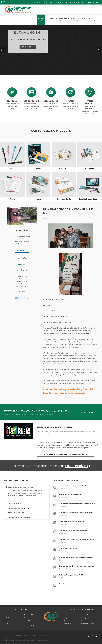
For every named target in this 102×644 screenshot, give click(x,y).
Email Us (22, 251)
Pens (12, 169)
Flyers (38, 199)
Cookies (17, 636)
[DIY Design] (12, 92)
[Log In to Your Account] (70, 92)
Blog (66, 613)
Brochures (64, 169)
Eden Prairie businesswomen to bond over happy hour (77, 504)
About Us (67, 610)
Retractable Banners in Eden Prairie (71, 495)
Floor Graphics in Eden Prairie (69, 548)
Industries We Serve (31, 621)
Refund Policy (41, 636)
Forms (12, 199)
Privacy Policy (8, 636)
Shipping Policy (9, 639)
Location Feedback (88, 619)
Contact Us (68, 619)
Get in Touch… (86, 412)
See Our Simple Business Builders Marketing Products (65, 454)
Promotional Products (31, 610)
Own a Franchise (88, 610)
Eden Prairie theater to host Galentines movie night (76, 513)
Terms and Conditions (28, 636)
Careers (85, 616)
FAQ (25, 616)
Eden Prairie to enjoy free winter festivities (73, 530)
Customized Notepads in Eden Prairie (71, 575)
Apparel (27, 613)
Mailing (8, 616)
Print (7, 613)
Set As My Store (22, 298)
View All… (62, 584)
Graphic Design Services (90, 199)
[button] (3, 50)
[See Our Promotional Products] (90, 92)
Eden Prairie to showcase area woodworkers (73, 486)
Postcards (90, 169)
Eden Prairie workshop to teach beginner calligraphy (76, 539)
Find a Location (10, 610)
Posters (38, 169)
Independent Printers (89, 613)
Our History (68, 616)
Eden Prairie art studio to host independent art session (77, 566)
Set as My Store (40, 2)
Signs (7, 619)
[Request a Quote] (31, 92)
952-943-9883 (94, 2)
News (25, 618)
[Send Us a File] (51, 92)
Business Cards (64, 199)
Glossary (31, 616)
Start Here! (28, 47)
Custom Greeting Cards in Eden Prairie (71, 521)
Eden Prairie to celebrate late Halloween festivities (76, 557)
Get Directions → (22, 244)
